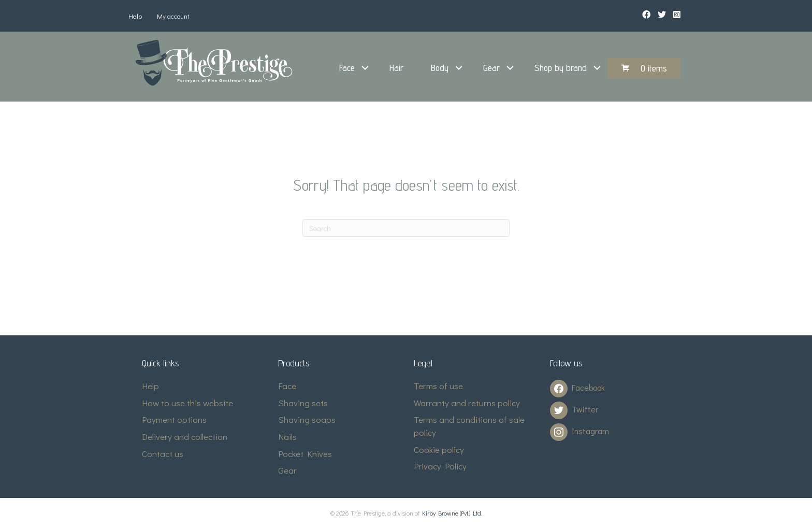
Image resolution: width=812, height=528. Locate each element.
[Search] (406, 228)
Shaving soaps (307, 419)
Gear (491, 68)
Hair (396, 68)
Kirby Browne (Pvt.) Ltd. (452, 513)
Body (440, 68)
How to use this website (187, 403)
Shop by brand (561, 68)
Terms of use (438, 386)
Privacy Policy (440, 466)
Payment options (174, 419)
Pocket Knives (305, 454)
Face (347, 68)
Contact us (163, 454)
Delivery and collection (185, 437)
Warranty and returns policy (467, 403)
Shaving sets (303, 403)
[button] (365, 68)
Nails (287, 437)
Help (135, 16)
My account (173, 16)
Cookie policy (439, 449)
